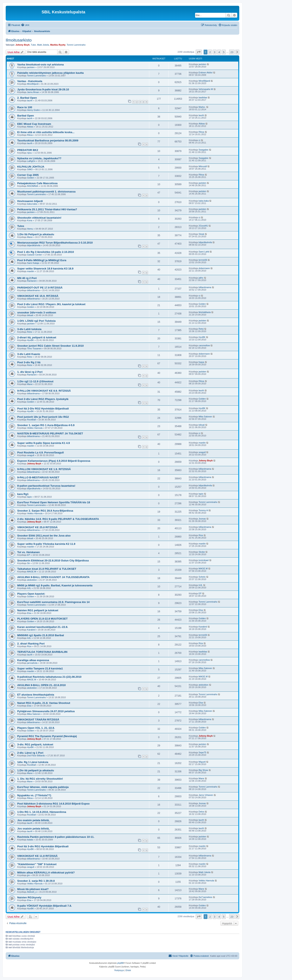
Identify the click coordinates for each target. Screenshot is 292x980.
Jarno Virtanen (206, 795)
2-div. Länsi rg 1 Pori (30, 753)
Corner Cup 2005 (28, 175)
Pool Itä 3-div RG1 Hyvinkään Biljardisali (43, 846)
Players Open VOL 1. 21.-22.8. (36, 728)
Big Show (203, 770)
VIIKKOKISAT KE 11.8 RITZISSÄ (37, 856)
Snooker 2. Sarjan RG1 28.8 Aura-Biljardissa (45, 511)
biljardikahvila (34, 245)
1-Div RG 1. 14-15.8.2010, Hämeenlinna (42, 812)
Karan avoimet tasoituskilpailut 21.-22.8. (43, 627)
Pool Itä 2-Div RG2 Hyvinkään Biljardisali (43, 409)
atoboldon (32, 580)
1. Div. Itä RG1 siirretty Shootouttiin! (40, 779)
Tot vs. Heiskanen (28, 552)
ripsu (29, 153)
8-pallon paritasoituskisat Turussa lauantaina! (46, 486)
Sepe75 (202, 752)
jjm (28, 875)
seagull (31, 455)
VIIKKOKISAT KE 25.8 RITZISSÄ (37, 527)
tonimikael (204, 560)
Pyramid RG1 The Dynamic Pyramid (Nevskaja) (47, 736)
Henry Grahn (33, 110)
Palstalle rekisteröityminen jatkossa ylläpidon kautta (50, 73)
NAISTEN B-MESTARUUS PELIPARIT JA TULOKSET (50, 433)
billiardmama (33, 290)
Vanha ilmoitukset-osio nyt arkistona (40, 65)
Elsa (29, 613)
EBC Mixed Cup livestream (34, 124)
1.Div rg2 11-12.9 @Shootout (35, 381)
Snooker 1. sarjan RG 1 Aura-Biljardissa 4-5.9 (46, 425)
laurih (30, 100)
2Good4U (203, 226)
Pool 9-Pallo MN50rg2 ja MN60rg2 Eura (42, 260)
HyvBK (30, 340)
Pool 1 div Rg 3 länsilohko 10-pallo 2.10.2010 (46, 252)
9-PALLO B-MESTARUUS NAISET (38, 477)
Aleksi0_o (32, 892)
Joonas (202, 519)
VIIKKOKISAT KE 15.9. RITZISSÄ (38, 296)
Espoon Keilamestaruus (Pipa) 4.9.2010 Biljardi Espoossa (54, 461)
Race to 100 (25, 107)
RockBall (31, 420)
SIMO (30, 169)
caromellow (204, 345)
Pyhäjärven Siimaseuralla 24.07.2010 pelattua (46, 711)
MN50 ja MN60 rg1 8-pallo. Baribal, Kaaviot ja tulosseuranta (55, 585)
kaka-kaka (32, 204)
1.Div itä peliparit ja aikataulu (36, 770)
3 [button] (215, 52)
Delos (201, 812)
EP (28, 555)
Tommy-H (203, 510)
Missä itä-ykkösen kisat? (33, 889)
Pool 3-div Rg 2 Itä (29, 362)
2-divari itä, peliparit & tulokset (37, 337)
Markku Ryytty (58, 45)
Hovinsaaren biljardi (30, 201)
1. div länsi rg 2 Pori (30, 372)
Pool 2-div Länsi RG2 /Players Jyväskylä (43, 399)
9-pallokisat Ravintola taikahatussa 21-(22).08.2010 (49, 677)
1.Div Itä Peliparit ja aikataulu (36, 234)
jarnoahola (32, 663)
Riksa (30, 135)
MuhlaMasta (205, 312)
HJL (29, 588)
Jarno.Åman (33, 92)
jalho (201, 278)
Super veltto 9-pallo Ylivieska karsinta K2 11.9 (46, 544)
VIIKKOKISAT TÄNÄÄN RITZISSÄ (38, 720)
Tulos (21, 226)
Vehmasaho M (206, 89)
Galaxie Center (34, 255)
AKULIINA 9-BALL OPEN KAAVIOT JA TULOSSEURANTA (53, 577)
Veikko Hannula (35, 428)
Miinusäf (203, 166)
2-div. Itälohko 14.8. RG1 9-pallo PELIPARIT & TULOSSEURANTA (58, 519)
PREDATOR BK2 (28, 150)
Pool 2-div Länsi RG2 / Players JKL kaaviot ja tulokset (51, 304)
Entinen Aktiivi (205, 73)
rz (199, 140)
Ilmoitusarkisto (19, 40)
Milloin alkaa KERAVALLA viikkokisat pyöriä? (46, 873)
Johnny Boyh (23, 45)
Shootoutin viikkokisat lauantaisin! (39, 218)
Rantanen (32, 281)
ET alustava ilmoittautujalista (36, 695)
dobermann (204, 268)
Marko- (202, 107)
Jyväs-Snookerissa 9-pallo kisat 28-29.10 (43, 89)
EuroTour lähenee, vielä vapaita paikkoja (43, 787)
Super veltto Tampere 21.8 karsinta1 (40, 668)
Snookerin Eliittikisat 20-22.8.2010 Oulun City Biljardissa (53, 561)
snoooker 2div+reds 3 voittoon (37, 313)
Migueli (202, 762)
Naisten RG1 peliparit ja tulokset (38, 610)
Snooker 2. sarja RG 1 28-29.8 (36, 881)
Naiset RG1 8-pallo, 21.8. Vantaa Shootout (44, 703)
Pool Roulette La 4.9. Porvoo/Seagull (40, 453)
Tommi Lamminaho (76, 45)
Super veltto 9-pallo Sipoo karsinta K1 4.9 (43, 443)
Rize (201, 535)
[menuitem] (25, 25)
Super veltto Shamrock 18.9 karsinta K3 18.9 (45, 269)
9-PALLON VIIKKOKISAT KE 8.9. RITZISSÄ (44, 391)
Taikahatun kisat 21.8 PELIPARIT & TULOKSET (47, 569)
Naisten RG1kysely (29, 897)
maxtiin (31, 271)
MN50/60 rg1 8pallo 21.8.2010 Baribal (41, 635)
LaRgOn (31, 161)
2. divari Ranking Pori (31, 644)
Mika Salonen (205, 417)
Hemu (30, 229)
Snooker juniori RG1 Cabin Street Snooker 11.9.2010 (50, 346)
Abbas (30, 127)
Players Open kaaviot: (31, 594)
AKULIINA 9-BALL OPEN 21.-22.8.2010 (41, 685)
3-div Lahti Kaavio (29, 354)
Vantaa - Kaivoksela (30, 81)
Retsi (30, 332)
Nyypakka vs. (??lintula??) (34, 795)
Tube (33, 45)
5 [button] (224, 52)
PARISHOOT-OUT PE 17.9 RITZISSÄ (40, 288)
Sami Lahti (204, 252)
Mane (30, 237)
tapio (29, 497)
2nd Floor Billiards (36, 756)
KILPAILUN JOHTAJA (31, 167)
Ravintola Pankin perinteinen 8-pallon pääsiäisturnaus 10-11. (56, 837)
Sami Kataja (33, 263)
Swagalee (203, 150)
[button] (199, 52)
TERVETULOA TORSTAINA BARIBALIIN (42, 652)
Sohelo (202, 577)
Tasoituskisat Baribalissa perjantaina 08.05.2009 (48, 141)
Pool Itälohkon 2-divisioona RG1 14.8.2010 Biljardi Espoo (53, 804)
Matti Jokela (43, 45)
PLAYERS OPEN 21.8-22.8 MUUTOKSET (42, 619)
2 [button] (210, 52)
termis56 (203, 260)
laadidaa (203, 97)
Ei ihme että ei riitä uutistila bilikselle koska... (46, 132)
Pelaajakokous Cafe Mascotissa (37, 183)
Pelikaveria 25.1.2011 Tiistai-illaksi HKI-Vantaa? (47, 209)
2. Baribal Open (27, 98)
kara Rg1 (23, 494)
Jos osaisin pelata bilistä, (33, 820)
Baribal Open (26, 116)
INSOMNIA (32, 186)
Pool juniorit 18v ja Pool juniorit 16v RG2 (43, 417)
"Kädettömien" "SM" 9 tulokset (37, 864)
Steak (201, 234)
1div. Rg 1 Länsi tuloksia (33, 762)
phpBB (120, 963)
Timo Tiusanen (34, 348)
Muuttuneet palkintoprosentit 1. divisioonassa (46, 192)
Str (28, 563)
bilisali (30, 315)
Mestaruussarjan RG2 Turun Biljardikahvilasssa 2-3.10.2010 (55, 243)
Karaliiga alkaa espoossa (33, 660)
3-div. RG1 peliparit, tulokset (35, 744)
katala (30, 840)
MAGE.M (32, 572)
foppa (201, 362)
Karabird (31, 630)
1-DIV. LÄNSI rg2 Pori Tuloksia (36, 321)
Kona (30, 220)
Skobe (202, 552)
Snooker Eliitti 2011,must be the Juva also (44, 536)
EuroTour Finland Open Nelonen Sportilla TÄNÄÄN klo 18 (54, 502)
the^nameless (205, 897)
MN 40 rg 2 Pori (27, 278)
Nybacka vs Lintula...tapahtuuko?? (39, 158)
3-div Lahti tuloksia (29, 329)
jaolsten (31, 67)
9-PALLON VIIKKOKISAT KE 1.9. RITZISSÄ (44, 469)
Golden (31, 178)
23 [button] (232, 52)
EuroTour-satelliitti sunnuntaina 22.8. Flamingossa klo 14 (53, 602)
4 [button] (219, 52)
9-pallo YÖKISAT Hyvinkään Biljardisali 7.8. (45, 906)
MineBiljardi (33, 84)
